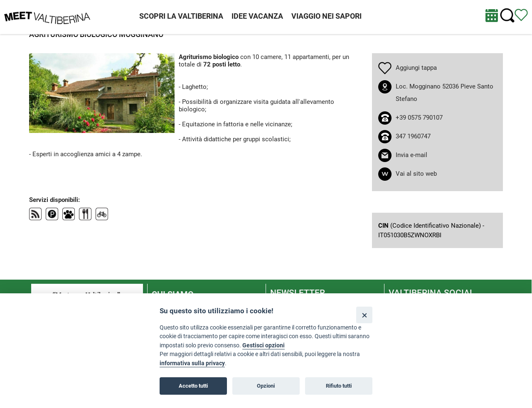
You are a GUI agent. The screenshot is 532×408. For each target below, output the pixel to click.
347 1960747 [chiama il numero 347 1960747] (413, 136)
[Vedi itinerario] (521, 15)
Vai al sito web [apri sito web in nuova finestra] (416, 174)
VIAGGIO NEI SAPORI (326, 16)
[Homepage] (47, 17)
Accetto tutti (193, 386)
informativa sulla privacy (192, 363)
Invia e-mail (411, 155)
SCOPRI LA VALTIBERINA (181, 16)
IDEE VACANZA (257, 16)
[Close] (364, 315)
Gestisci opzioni (264, 345)
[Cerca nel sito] (507, 16)
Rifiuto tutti (339, 386)
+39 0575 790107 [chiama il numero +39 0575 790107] (419, 118)
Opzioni (266, 386)
